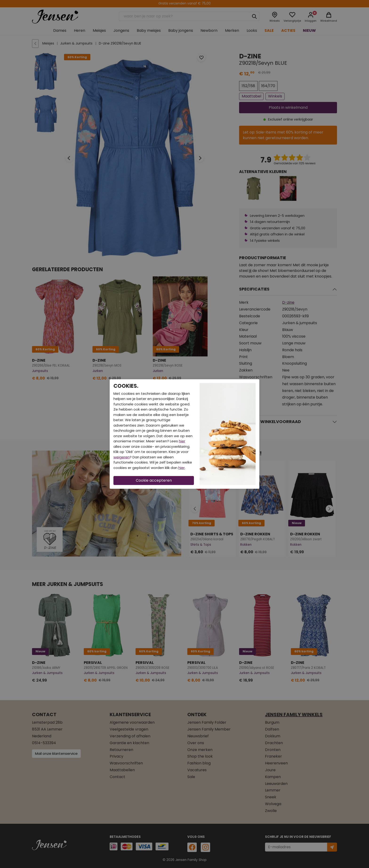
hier (182, 441)
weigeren (122, 457)
